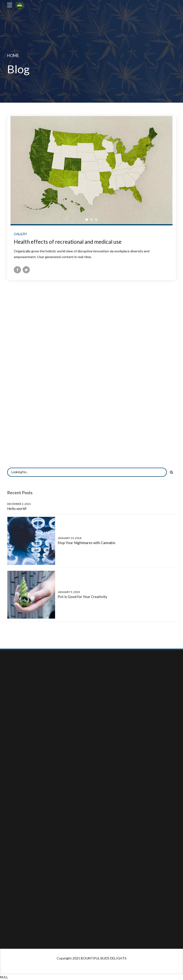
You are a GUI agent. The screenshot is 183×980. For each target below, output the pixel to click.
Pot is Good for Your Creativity (82, 597)
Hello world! (17, 509)
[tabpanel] (91, 170)
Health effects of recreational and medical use (68, 242)
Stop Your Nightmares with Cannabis (86, 543)
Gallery (20, 234)
